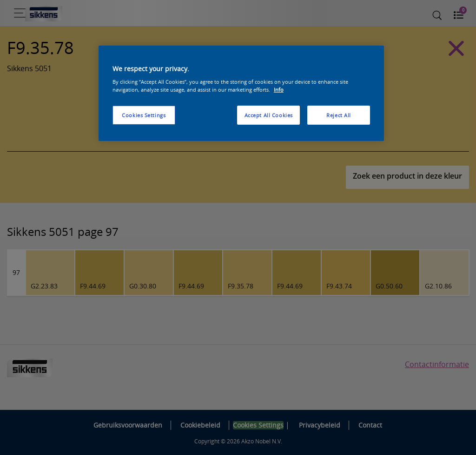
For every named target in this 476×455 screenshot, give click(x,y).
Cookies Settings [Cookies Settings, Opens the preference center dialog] (144, 115)
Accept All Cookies (269, 115)
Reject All (339, 115)
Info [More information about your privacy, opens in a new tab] (279, 90)
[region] (241, 94)
